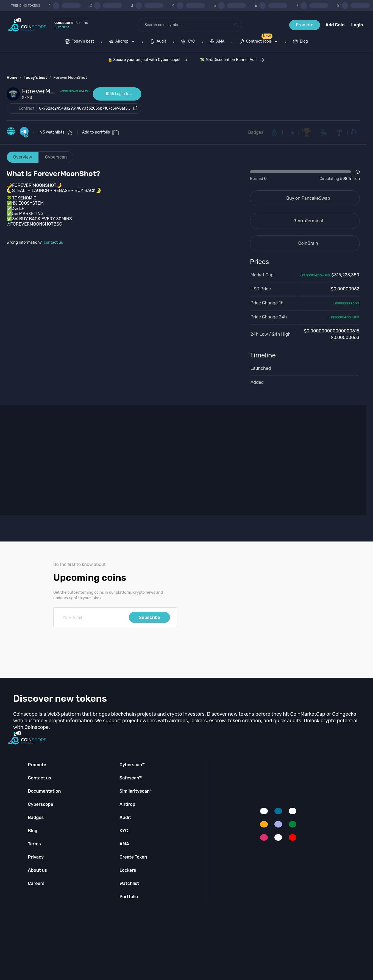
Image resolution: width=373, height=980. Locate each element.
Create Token (133, 857)
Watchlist (129, 883)
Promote (305, 25)
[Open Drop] (305, 176)
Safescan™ (131, 778)
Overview (23, 157)
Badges (256, 132)
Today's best (35, 78)
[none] (123, 42)
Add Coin (335, 25)
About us (37, 870)
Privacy (36, 857)
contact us (54, 242)
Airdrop (127, 804)
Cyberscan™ (132, 765)
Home (12, 78)
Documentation (44, 791)
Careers (36, 883)
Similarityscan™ (136, 791)
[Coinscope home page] (27, 25)
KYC (124, 831)
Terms (34, 844)
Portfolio (129, 897)
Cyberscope (41, 804)
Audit (125, 817)
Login (357, 25)
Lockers (128, 870)
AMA (124, 844)
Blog (33, 831)
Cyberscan (56, 157)
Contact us (40, 778)
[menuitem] (80, 42)
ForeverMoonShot (70, 78)
